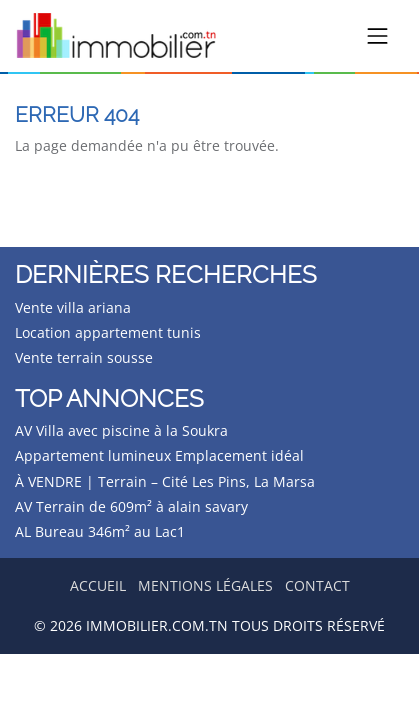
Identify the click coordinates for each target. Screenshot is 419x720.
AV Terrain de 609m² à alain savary (131, 506)
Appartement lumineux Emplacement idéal (159, 455)
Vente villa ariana (73, 307)
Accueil (98, 585)
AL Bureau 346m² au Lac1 (100, 531)
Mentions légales (205, 585)
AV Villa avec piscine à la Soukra (121, 430)
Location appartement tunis (108, 332)
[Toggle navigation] (378, 36)
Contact (317, 585)
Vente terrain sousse (84, 357)
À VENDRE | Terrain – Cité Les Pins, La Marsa (165, 481)
